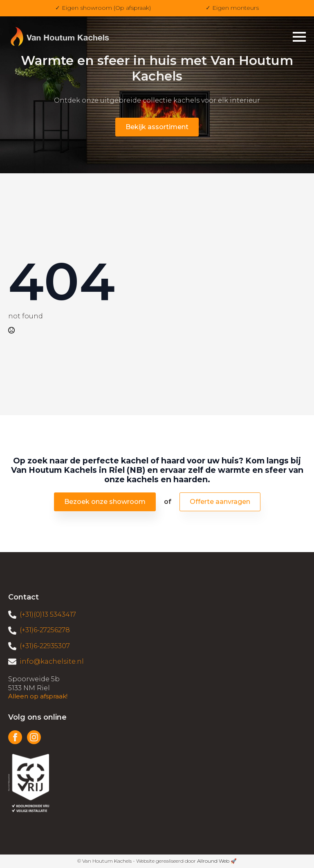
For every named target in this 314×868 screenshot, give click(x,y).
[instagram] (34, 737)
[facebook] (15, 737)
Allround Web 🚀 (217, 861)
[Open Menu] (299, 37)
